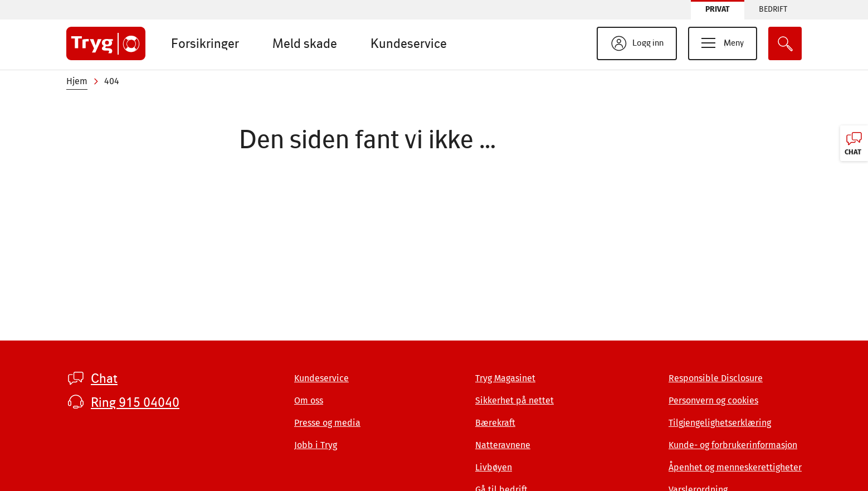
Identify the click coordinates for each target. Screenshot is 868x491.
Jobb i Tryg (316, 445)
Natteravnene (503, 445)
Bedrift (773, 9)
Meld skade (305, 43)
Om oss (309, 400)
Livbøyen (494, 467)
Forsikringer (205, 43)
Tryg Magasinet (505, 378)
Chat (104, 378)
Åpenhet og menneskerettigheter (735, 467)
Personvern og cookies (713, 400)
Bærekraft (495, 423)
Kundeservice (409, 43)
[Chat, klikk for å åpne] (854, 143)
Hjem (77, 81)
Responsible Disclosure (716, 378)
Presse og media (327, 423)
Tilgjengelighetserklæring (720, 423)
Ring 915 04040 (135, 402)
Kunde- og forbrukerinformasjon (733, 445)
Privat (718, 9)
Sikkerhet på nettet (515, 400)
